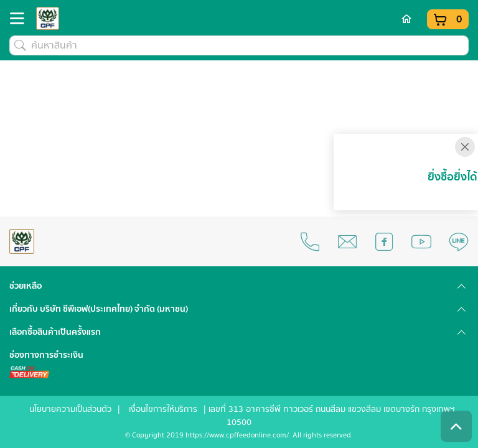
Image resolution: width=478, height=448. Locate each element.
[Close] (465, 147)
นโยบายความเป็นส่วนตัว (70, 409)
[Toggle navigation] (21, 21)
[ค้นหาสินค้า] (239, 45)
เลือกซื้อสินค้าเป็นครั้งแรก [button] (55, 332)
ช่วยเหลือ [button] (26, 286)
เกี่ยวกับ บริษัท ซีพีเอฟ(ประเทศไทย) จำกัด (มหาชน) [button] (99, 309)
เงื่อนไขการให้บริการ (163, 409)
